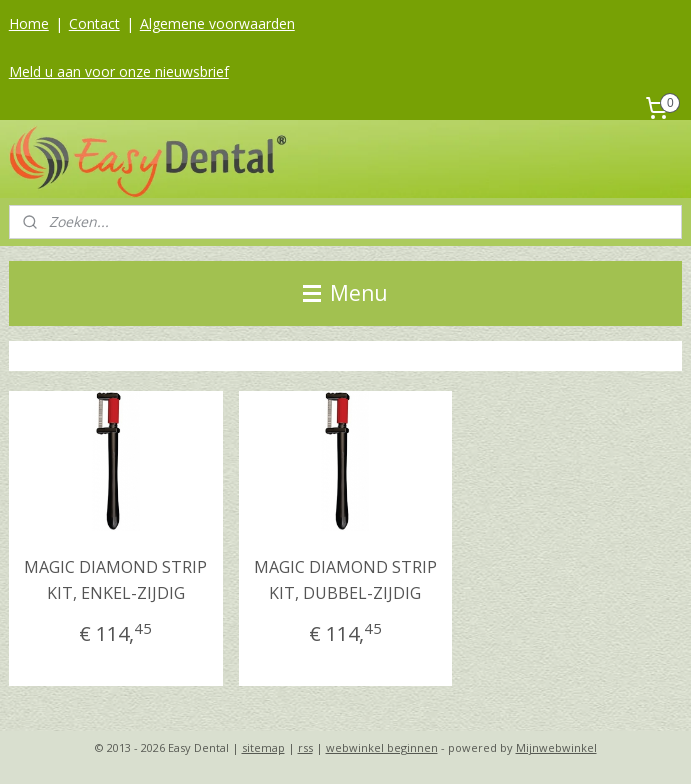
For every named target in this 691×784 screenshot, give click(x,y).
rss (305, 747)
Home (29, 23)
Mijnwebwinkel (556, 747)
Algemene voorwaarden (217, 23)
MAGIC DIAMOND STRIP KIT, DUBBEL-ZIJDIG (345, 580)
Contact (94, 23)
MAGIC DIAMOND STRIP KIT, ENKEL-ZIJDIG (115, 580)
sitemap (263, 747)
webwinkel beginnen (382, 747)
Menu (345, 293)
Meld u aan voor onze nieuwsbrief (119, 71)
